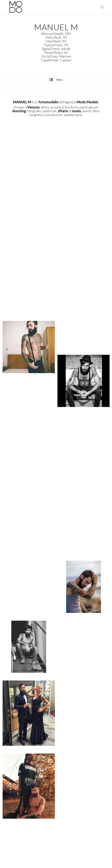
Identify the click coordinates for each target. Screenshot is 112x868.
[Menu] (102, 7)
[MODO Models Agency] (47, 7)
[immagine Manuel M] (30, 163)
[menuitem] (102, 7)
